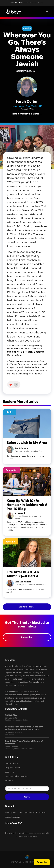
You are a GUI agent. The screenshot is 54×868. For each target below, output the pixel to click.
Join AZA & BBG (14, 823)
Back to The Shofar (27, 607)
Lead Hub (10, 772)
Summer (9, 781)
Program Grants (12, 768)
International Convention (17, 776)
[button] (47, 12)
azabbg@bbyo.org (13, 817)
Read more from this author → (27, 114)
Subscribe (26, 637)
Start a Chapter (12, 763)
